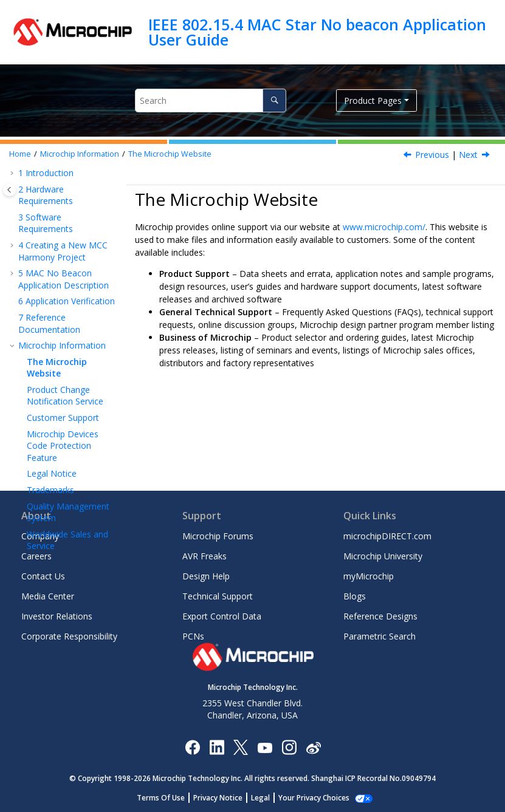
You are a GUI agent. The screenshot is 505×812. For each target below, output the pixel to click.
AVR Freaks (204, 556)
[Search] (274, 101)
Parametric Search (380, 636)
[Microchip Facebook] (192, 747)
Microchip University (383, 556)
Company (40, 536)
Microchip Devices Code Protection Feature (63, 381)
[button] (13, 181)
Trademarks (50, 425)
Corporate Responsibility (69, 636)
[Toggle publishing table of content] (9, 190)
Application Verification (67, 237)
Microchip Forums (218, 536)
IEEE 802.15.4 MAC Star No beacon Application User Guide (317, 32)
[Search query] (211, 101)
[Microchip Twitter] (241, 747)
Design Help (206, 576)
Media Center (48, 596)
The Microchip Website (170, 154)
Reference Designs (380, 616)
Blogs (355, 596)
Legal (267, 798)
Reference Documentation (49, 259)
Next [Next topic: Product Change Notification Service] (468, 155)
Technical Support (218, 596)
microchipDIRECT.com (387, 536)
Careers (36, 556)
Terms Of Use (167, 798)
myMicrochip (369, 576)
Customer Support (63, 353)
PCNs (193, 636)
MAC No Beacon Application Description (64, 215)
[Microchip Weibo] (313, 747)
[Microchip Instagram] (289, 747)
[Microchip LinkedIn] (217, 747)
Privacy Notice (225, 798)
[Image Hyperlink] (265, 747)
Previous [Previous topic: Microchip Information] (432, 155)
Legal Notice (52, 409)
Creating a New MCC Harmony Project (63, 187)
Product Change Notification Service (65, 331)
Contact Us (43, 576)
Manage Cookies (314, 798)
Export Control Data (222, 616)
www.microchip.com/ (384, 227)
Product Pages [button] (373, 101)
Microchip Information (80, 154)
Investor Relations (57, 616)
